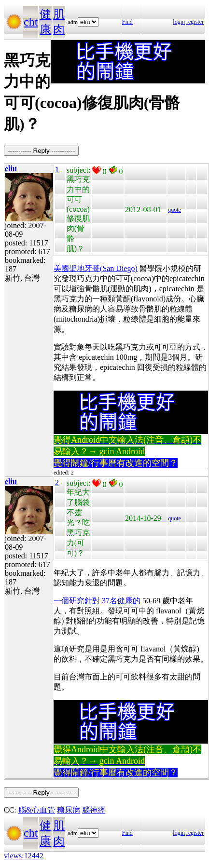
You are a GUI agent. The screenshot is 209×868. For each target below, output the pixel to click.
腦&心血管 (37, 810)
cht (31, 22)
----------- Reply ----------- (41, 151)
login (179, 22)
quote (174, 210)
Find (127, 22)
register (195, 22)
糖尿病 (69, 810)
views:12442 (24, 856)
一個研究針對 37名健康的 (97, 601)
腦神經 (94, 810)
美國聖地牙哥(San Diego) (96, 268)
